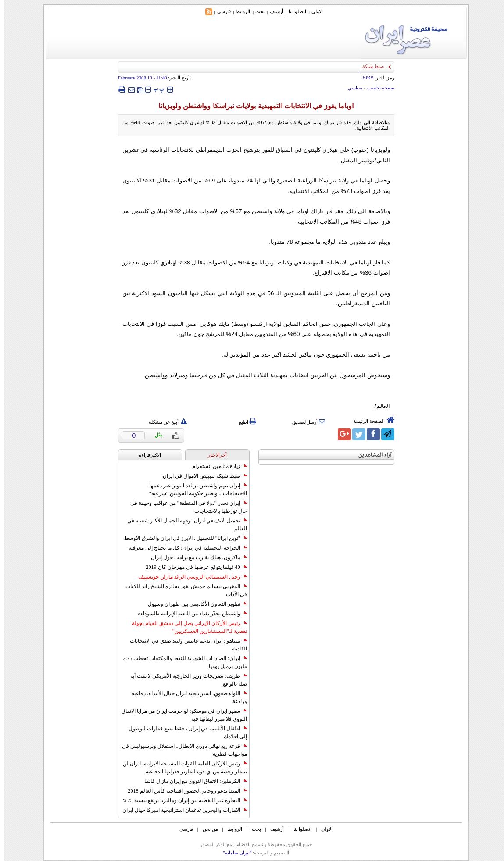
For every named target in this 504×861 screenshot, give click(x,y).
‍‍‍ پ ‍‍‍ (155, 89)
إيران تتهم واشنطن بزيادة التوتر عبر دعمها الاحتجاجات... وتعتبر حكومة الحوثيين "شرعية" (194, 489)
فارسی (220, 11)
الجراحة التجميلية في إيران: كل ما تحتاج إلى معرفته (184, 548)
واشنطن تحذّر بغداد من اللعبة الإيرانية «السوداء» (188, 614)
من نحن (206, 829)
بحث (256, 11)
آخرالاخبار (213, 455)
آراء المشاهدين (371, 455)
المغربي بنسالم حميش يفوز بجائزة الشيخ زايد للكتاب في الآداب (182, 590)
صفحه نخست (377, 88)
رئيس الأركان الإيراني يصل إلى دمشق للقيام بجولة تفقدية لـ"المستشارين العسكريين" (186, 627)
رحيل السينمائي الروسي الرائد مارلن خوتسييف (189, 577)
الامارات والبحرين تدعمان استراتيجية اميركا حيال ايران (181, 810)
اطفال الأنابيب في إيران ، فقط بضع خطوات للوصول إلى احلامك (184, 732)
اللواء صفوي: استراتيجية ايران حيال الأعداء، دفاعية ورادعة (185, 697)
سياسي (351, 88)
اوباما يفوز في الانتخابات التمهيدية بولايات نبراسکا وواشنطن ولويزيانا (252, 106)
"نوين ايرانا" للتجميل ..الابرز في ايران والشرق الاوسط (182, 538)
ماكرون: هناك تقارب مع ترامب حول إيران (195, 557)
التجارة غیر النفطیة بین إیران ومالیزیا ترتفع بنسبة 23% (181, 800)
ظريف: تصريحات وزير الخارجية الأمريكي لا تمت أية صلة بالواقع (184, 680)
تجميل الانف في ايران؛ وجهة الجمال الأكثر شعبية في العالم (183, 525)
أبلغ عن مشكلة (164, 422)
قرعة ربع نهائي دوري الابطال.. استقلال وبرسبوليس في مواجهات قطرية (181, 750)
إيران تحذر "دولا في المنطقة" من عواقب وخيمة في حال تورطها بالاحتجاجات (185, 507)
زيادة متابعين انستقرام (216, 466)
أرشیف (273, 11)
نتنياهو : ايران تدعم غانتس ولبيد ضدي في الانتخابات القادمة (184, 645)
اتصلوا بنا (294, 11)
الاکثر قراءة (146, 455)
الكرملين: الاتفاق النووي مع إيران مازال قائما (191, 781)
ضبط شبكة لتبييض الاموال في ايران (201, 476)
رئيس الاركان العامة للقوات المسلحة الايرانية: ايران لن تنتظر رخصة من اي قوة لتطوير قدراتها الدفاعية (181, 768)
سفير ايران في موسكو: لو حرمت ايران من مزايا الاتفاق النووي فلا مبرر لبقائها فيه (180, 715)
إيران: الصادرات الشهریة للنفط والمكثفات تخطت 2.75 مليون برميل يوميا (181, 662)
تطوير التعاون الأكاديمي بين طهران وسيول (193, 604)
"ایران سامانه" (233, 853)
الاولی (313, 11)
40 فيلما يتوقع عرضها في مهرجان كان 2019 (193, 567)
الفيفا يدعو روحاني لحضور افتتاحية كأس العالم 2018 (184, 791)
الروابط (239, 11)
